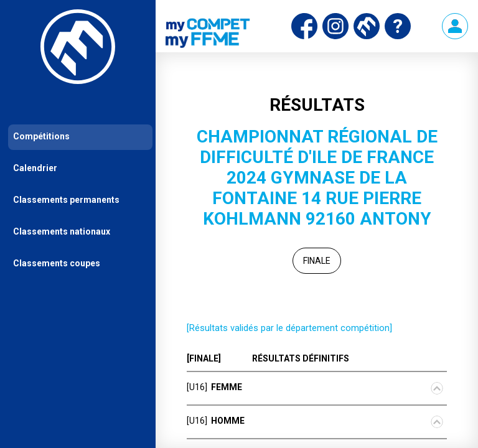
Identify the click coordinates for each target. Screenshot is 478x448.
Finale (317, 261)
